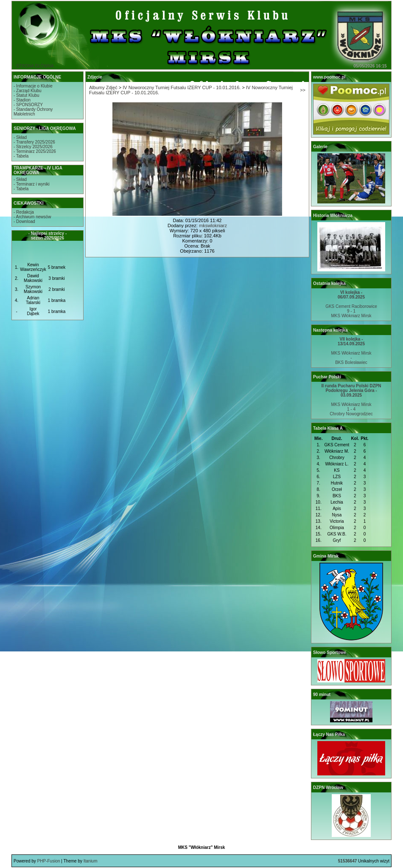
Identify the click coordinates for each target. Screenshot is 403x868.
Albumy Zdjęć (103, 87)
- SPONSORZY (28, 105)
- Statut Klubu (27, 95)
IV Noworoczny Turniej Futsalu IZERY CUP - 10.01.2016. (182, 87)
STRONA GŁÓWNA (35, 66)
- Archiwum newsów (32, 217)
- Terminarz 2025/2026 (35, 151)
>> (303, 90)
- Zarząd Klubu (28, 91)
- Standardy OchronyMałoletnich (33, 112)
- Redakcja (24, 212)
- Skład (20, 137)
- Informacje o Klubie (33, 86)
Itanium (91, 861)
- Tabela (21, 156)
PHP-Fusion (49, 861)
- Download (24, 221)
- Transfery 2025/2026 (34, 142)
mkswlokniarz (213, 225)
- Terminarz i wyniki (32, 184)
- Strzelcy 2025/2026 (33, 147)
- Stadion (22, 100)
